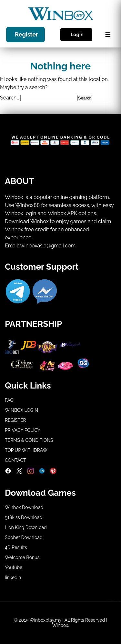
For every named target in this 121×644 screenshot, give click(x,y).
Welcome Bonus (22, 557)
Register (26, 35)
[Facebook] (8, 473)
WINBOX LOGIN (21, 410)
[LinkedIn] (42, 473)
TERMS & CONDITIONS (29, 440)
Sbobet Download (24, 537)
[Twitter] (19, 473)
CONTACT (15, 460)
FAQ (9, 400)
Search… (10, 98)
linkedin (13, 577)
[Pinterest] (53, 473)
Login (77, 35)
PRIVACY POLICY (23, 430)
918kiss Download (24, 517)
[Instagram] (31, 473)
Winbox (60, 625)
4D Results (16, 547)
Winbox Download (24, 507)
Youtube (14, 567)
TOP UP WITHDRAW (26, 450)
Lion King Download (26, 527)
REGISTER (15, 420)
